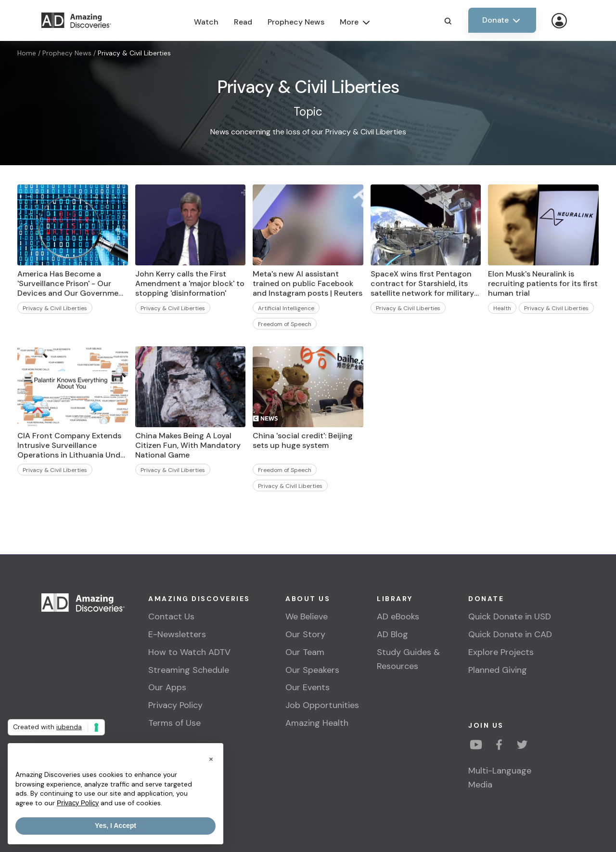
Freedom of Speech (285, 324)
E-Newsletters (177, 634)
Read (243, 22)
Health (502, 308)
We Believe (307, 616)
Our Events (308, 687)
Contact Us (171, 616)
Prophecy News (296, 22)
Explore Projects (501, 652)
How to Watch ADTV (189, 652)
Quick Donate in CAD (510, 634)
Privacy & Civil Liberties (134, 53)
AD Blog (392, 634)
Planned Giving (498, 670)
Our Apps (167, 687)
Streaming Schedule (189, 670)
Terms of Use (174, 723)
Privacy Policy (175, 705)
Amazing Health (317, 723)
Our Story (305, 634)
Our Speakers (312, 670)
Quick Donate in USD (510, 616)
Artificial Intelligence (286, 308)
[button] (211, 759)
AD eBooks (398, 616)
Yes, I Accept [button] (115, 826)
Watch (206, 22)
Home (27, 53)
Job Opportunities (322, 705)
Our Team (305, 652)
